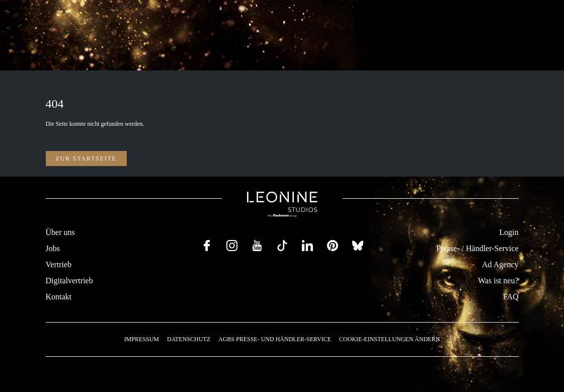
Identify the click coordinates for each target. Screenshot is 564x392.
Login (509, 232)
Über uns (60, 232)
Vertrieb (59, 264)
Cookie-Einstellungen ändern (389, 339)
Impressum (142, 339)
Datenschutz (189, 339)
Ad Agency (500, 264)
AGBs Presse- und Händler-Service (275, 339)
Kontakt (59, 297)
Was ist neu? (498, 281)
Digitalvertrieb (69, 281)
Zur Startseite (86, 159)
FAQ (511, 297)
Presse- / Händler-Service (477, 248)
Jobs (53, 248)
